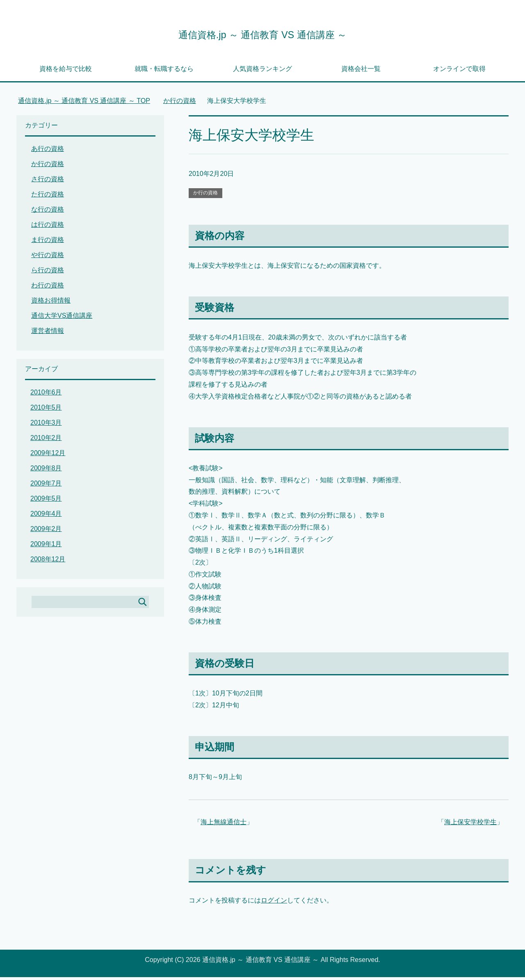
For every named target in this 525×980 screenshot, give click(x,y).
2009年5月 (46, 501)
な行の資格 (48, 212)
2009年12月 (48, 456)
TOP (84, 104)
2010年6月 (46, 395)
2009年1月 (46, 547)
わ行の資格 (48, 288)
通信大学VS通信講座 (62, 318)
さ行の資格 (48, 182)
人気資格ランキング (262, 72)
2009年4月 (46, 516)
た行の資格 (48, 197)
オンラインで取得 (459, 72)
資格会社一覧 (361, 72)
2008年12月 (48, 562)
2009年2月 (46, 532)
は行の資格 (48, 227)
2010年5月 (46, 410)
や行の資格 (48, 258)
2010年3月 (46, 425)
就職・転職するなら (164, 72)
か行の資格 (205, 196)
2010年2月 (46, 441)
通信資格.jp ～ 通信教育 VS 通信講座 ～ (262, 34)
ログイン (274, 903)
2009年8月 (46, 471)
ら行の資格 (48, 273)
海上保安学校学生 (470, 825)
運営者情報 (48, 334)
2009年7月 (46, 486)
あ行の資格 (48, 152)
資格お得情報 (51, 303)
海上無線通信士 (224, 825)
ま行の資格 (48, 243)
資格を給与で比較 (66, 72)
